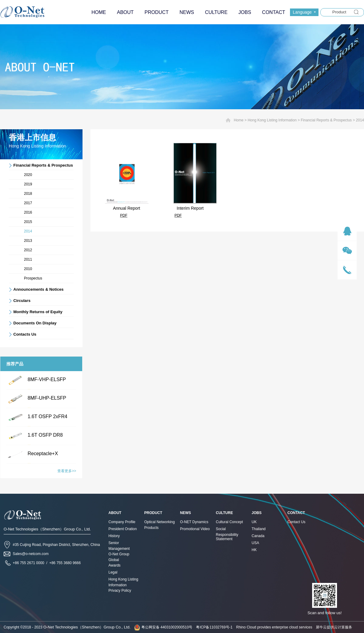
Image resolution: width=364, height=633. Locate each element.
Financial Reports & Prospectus (326, 120)
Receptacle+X (43, 454)
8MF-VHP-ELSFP (47, 379)
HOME (99, 12)
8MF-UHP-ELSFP (47, 398)
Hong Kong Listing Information (272, 120)
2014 (360, 120)
